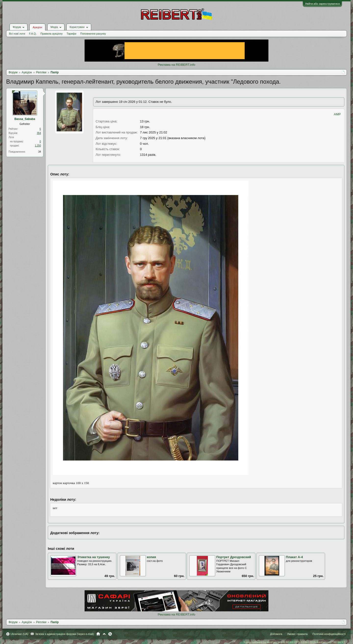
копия (151, 557)
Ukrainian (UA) (19, 634)
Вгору (104, 634)
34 (40, 152)
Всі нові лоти (17, 34)
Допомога (276, 634)
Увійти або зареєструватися (322, 4)
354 (39, 133)
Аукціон (37, 27)
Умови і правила (297, 634)
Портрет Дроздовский (233, 557)
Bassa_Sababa (25, 119)
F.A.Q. (33, 34)
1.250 (38, 146)
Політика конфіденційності (329, 634)
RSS (110, 634)
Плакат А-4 (294, 557)
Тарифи (72, 34)
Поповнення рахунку (93, 34)
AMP (337, 114)
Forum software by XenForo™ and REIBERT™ (295, 642)
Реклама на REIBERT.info (176, 65)
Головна (98, 634)
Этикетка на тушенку (94, 557)
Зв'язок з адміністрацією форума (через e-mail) (64, 634)
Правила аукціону (51, 34)
